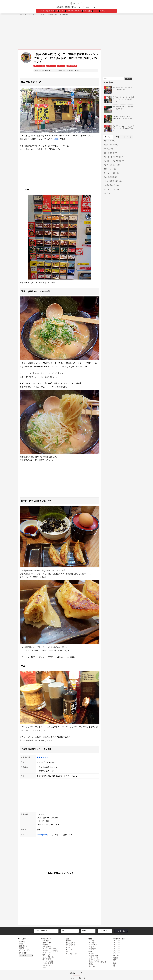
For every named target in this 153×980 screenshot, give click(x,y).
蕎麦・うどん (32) (110, 169)
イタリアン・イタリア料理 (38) (114, 161)
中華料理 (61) (108, 149)
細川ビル (92, 964)
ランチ (68, 952)
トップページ (25, 939)
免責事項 (22, 948)
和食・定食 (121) (109, 141)
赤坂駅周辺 (69, 941)
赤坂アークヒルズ (94, 960)
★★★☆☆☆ (51, 66)
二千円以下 (92, 943)
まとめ (44, 967)
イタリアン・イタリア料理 (50, 951)
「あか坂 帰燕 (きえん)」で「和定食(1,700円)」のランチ (118, 117)
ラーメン (96, 11)
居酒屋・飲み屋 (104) (111, 145)
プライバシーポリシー (25, 950)
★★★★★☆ (116, 943)
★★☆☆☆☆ (116, 949)
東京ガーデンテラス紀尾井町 (98, 962)
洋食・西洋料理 (47, 947)
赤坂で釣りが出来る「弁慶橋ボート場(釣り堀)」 (119, 108)
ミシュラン (116, 962)
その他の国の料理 (48, 963)
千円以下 (92, 947)
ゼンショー (61, 66)
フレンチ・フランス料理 (50, 949)
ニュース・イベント (48, 965)
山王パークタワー (94, 958)
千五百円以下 (93, 945)
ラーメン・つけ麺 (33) (111, 173)
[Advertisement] (76, 32)
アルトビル (92, 966)
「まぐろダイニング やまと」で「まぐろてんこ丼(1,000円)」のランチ (119, 128)
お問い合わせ (23, 946)
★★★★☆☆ (116, 945)
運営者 (21, 944)
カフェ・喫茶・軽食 (48, 957)
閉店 (114, 966)
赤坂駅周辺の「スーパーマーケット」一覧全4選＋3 (119, 88)
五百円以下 (92, 949)
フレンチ (62, 11)
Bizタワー (92, 954)
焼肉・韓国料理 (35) (110, 177)
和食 (43, 11)
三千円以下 (92, 941)
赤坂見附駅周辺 (72, 66)
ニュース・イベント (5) (111, 189)
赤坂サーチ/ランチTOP (26, 15)
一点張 (55, 139)
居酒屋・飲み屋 (47, 943)
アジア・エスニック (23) (112, 165)
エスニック (78, 11)
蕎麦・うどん (88, 11)
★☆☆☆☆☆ (116, 951)
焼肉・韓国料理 (47, 959)
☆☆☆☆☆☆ (116, 953)
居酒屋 (48, 11)
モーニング (69, 950)
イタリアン (70, 11)
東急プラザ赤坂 (94, 956)
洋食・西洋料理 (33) (110, 153)
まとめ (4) (107, 193)
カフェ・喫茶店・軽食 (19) (113, 181)
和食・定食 (46, 941)
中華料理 (45, 945)
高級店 (115, 960)
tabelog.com (42, 835)
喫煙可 (115, 964)
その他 (102, 11)
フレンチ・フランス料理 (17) (113, 157)
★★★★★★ (116, 941)
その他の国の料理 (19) (111, 185)
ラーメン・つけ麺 (40, 15)
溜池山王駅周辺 (70, 945)
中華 (52, 11)
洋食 (57, 11)
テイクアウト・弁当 (72, 954)
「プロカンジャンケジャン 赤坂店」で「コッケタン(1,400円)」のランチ (119, 99)
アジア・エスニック (48, 953)
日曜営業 (115, 958)
